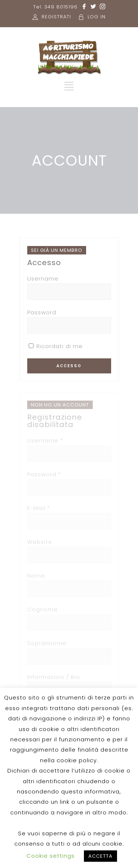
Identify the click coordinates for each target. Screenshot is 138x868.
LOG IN (97, 17)
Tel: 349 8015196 (55, 7)
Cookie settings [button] (51, 856)
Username (43, 279)
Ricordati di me (56, 346)
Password (42, 312)
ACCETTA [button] (100, 856)
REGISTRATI (56, 17)
